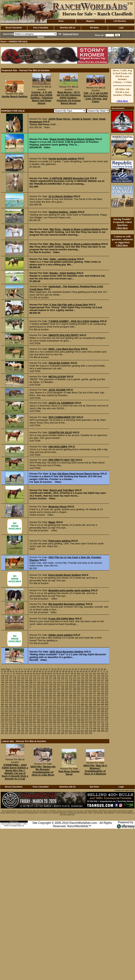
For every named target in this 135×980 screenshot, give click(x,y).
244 (7, 687)
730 (3, 727)
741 (47, 727)
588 (83, 713)
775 (75, 729)
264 (87, 687)
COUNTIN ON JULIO (60, 432)
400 (91, 698)
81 (22, 674)
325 (7, 693)
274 (19, 689)
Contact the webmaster (124, 790)
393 (63, 698)
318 (87, 691)
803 (79, 731)
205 (67, 682)
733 (15, 727)
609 (59, 716)
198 (39, 682)
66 (87, 671)
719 (67, 724)
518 (19, 709)
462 (11, 705)
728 (103, 724)
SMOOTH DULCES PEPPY (64, 335)
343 (79, 693)
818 (30, 733)
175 (55, 680)
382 (19, 698)
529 (63, 709)
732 (11, 727)
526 (51, 709)
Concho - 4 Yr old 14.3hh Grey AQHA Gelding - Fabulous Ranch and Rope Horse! (42, 98)
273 (15, 689)
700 (99, 722)
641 (79, 718)
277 (30, 689)
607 (51, 716)
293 (95, 689)
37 (2, 671)
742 (51, 727)
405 (3, 700)
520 (27, 709)
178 (67, 680)
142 (30, 678)
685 (39, 722)
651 (11, 720)
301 (19, 691)
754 (99, 727)
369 (75, 696)
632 (43, 718)
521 (30, 709)
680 (19, 722)
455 (91, 702)
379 (7, 698)
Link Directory (120, 21)
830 (79, 733)
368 (71, 696)
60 (69, 671)
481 (87, 705)
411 (27, 700)
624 (11, 718)
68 (92, 671)
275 (23, 689)
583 (63, 713)
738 (35, 727)
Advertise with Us (68, 28)
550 (39, 711)
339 (63, 693)
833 (91, 733)
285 (63, 689)
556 (63, 711)
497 (43, 707)
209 (83, 682)
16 (47, 669)
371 (83, 696)
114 (27, 676)
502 (63, 707)
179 (71, 680)
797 (55, 731)
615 (83, 716)
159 (99, 678)
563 (91, 711)
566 (103, 711)
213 (99, 682)
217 (7, 685)
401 (95, 698)
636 (59, 718)
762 (23, 729)
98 (72, 674)
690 (59, 722)
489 (11, 707)
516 (11, 709)
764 (30, 729)
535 (87, 709)
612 (71, 716)
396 (75, 698)
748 (75, 727)
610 (63, 716)
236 (83, 685)
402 (99, 698)
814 (15, 733)
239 (95, 685)
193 (19, 682)
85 (34, 674)
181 (79, 680)
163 (7, 680)
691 (63, 722)
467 (30, 705)
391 (55, 698)
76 (8, 674)
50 (40, 671)
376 (103, 696)
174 (51, 680)
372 (87, 696)
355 (19, 696)
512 (103, 707)
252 (39, 687)
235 (79, 685)
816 (23, 733)
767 (43, 729)
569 (7, 713)
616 (87, 716)
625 (15, 718)
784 (3, 731)
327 (15, 693)
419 (59, 700)
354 (15, 696)
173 (47, 680)
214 (103, 682)
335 (47, 693)
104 (94, 674)
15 (44, 669)
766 (39, 729)
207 (75, 682)
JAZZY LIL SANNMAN (61, 403)
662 (55, 720)
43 (19, 671)
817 (27, 733)
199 (43, 682)
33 (96, 669)
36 (105, 669)
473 (55, 705)
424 (79, 700)
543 (11, 711)
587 (79, 713)
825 (59, 733)
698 (91, 722)
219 (15, 685)
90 (49, 674)
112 (19, 676)
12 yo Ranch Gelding (61, 196)
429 (99, 700)
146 (47, 678)
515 (7, 709)
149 (59, 678)
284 (59, 689)
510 (95, 707)
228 (51, 685)
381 (15, 698)
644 (91, 718)
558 (71, 711)
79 (17, 674)
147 (51, 678)
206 (71, 682)
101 (82, 674)
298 (7, 691)
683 (30, 722)
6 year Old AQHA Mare (61, 619)
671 (91, 720)
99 (75, 674)
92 (54, 674)
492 (23, 707)
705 (11, 724)
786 (11, 731)
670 (87, 720)
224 (35, 685)
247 (19, 687)
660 (47, 720)
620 (103, 716)
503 (67, 707)
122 (59, 676)
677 (7, 722)
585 (71, 713)
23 (67, 669)
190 (7, 682)
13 (38, 669)
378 (3, 698)
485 (103, 705)
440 (35, 702)
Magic (52, 522)
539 (103, 709)
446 (59, 702)
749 (79, 727)
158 (95, 678)
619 (99, 716)
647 (103, 718)
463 (15, 705)
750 (83, 727)
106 (102, 674)
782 (103, 729)
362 (47, 696)
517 (15, 709)
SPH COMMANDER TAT (62, 417)
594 (107, 713)
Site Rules (94, 28)
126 (75, 676)
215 (107, 682)
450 (75, 702)
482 (91, 705)
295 (103, 689)
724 (87, 724)
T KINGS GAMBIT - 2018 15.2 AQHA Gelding (74, 321)
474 (59, 705)
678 (11, 722)
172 (43, 680)
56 (57, 671)
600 (23, 716)
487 (3, 707)
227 (47, 685)
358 (30, 696)
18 (52, 669)
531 (71, 709)
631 (39, 718)
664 (63, 720)
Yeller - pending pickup (63, 259)
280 (43, 689)
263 (83, 687)
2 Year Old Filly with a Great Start (69, 305)
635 (55, 718)
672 (95, 720)
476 (67, 705)
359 (35, 696)
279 (39, 689)
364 (55, 696)
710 (30, 724)
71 (101, 671)
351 (3, 696)
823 (51, 733)
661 (51, 720)
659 (43, 720)
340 (67, 693)
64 (81, 671)
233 (71, 685)
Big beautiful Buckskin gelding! (67, 604)
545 (19, 711)
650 (7, 720)
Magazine (90, 21)
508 (87, 707)
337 (55, 693)
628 (27, 718)
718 (63, 724)
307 (43, 691)
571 (15, 713)
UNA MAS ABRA (58, 447)
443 (47, 702)
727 (99, 724)
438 (27, 702)
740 (43, 727)
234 (75, 685)
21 (61, 669)
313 (67, 691)
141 (27, 678)
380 (11, 698)
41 (14, 671)
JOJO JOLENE (57, 390)
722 (79, 724)
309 (51, 691)
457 (99, 702)
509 (91, 707)
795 (47, 731)
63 (78, 671)
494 (30, 707)
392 (59, 698)
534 (83, 709)
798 (59, 731)
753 (95, 727)
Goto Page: (6, 669)
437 (23, 702)
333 (39, 693)
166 (19, 680)
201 (51, 682)
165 (15, 680)
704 (7, 724)
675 (107, 720)
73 (107, 671)
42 (17, 671)
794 (43, 731)
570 (11, 713)
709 (27, 724)
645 (95, 718)
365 (59, 696)
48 (34, 671)
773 (67, 729)
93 (57, 674)
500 (55, 707)
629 (30, 718)
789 (23, 731)
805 (87, 731)
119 (47, 676)
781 (99, 729)
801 (71, 731)
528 (59, 709)
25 (73, 669)
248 (23, 687)
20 (58, 669)
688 (51, 722)
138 (15, 678)
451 (79, 702)
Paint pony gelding (60, 541)
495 (35, 707)
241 (103, 685)
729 (107, 724)
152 (71, 678)
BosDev (7, 826)
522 (35, 709)
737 (30, 727)
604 (39, 716)
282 (51, 689)
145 (43, 678)
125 (71, 676)
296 (107, 689)
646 (99, 718)
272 (11, 689)
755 (103, 727)
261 (75, 687)
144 (39, 678)
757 (3, 729)
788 (19, 731)
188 (107, 680)
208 (79, 682)
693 (71, 722)
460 (3, 705)
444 (51, 702)
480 (83, 705)
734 (19, 727)
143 (35, 678)
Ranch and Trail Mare (62, 490)
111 (15, 676)
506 (79, 707)
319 (91, 691)
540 (107, 709)
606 (47, 716)
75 (5, 674)
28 (82, 669)
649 (3, 720)
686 (43, 722)
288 (75, 689)
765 (35, 729)
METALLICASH (57, 377)
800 (67, 731)
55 (54, 671)
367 (67, 696)
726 (95, 724)
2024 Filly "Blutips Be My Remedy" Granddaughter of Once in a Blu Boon (43, 771)
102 (86, 674)
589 (87, 713)
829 (75, 733)
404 (107, 698)
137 (11, 678)
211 (91, 682)
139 (19, 678)
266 (95, 687)
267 (99, 687)
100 (78, 674)
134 (107, 676)
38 (5, 671)
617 (91, 716)
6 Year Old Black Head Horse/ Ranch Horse (75, 474)
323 (107, 691)
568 (3, 713)
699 (95, 722)
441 (39, 702)
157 (91, 678)
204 (63, 682)
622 (3, 718)
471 (47, 705)
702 (107, 722)
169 (30, 680)
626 (19, 718)
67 (89, 671)
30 (87, 669)
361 (43, 696)
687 (47, 722)
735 (23, 727)
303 (27, 691)
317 (83, 691)
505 (75, 707)
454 (87, 702)
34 (99, 669)
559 (75, 711)
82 (25, 674)
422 (71, 700)
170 (35, 680)
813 (11, 733)
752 (91, 727)
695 (79, 722)
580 (51, 713)
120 (51, 676)
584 (67, 713)
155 (83, 678)
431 (107, 700)
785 (7, 731)
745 (63, 727)
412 (30, 700)
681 (23, 722)
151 (67, 678)
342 (75, 693)
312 (63, 691)
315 (75, 691)
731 (7, 727)
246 (15, 687)
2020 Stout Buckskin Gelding (66, 652)
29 (84, 669)
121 (55, 676)
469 (39, 705)
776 (79, 729)
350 (107, 693)
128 (83, 676)
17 (49, 669)
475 (63, 705)
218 (11, 685)
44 (22, 671)
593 (103, 713)
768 (47, 729)
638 (67, 718)
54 (52, 671)
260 (71, 687)
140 (23, 678)
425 (83, 700)
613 (75, 716)
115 (30, 676)
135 (3, 678)
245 (11, 687)
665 (67, 720)
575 (30, 713)
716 (55, 724)
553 (51, 711)
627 (23, 718)
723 (83, 724)
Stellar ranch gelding (61, 635)
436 (19, 702)
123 (63, 676)
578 (43, 713)
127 (79, 676)
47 (31, 671)
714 (47, 724)
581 (55, 713)
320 (95, 691)
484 (99, 705)
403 (103, 698)
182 (83, 680)
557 (67, 711)
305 (35, 691)
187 (103, 680)
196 (30, 682)
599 (19, 716)
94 (60, 674)
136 (7, 678)
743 (55, 727)
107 (106, 674)
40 (11, 671)
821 (43, 733)
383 (23, 698)
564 (95, 711)
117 (39, 676)
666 (71, 720)
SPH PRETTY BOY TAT (62, 460)
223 (30, 685)
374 (95, 696)
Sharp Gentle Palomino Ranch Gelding (72, 139)
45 (25, 671)
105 (98, 674)
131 (95, 676)
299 (11, 691)
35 (102, 669)
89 (46, 674)
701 (103, 722)
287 (71, 689)
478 (75, 705)
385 (30, 698)
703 (3, 724)
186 (99, 680)
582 (59, 713)
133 (103, 676)
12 (35, 669)
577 (39, 713)
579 (47, 713)
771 (59, 729)
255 (51, 687)
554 (55, 711)
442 (43, 702)
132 (99, 676)
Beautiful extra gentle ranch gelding (70, 590)
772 (63, 729)
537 (95, 709)
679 (15, 722)
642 (83, 718)
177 (63, 680)
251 (35, 687)
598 (15, 716)
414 (39, 700)
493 (27, 707)
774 (71, 729)
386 (35, 698)
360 (39, 696)
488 (7, 707)
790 (27, 731)
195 (27, 682)
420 (63, 700)
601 (27, 716)
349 (103, 693)
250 (30, 687)
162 (3, 680)
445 (55, 702)
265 (91, 687)
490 (15, 707)
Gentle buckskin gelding (63, 159)
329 (23, 693)
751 (87, 727)
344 (83, 693)
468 (35, 705)
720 (71, 724)
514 (3, 709)
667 (75, 720)
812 (7, 733)
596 (7, 716)
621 (107, 716)
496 (39, 707)
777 (83, 729)
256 (55, 687)
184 (91, 680)
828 (71, 733)
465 (23, 705)
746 (67, 727)
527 (55, 709)
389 (47, 698)
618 (95, 716)
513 (107, 707)
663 (59, 720)
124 (67, 676)
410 (23, 700)
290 (83, 689)
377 (107, 696)
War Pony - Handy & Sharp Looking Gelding (75, 229)
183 (87, 680)
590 (91, 713)
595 (3, 716)
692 (67, 722)
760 (15, 729)
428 (95, 700)
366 (63, 696)
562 (87, 711)
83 (28, 674)
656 (30, 720)
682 (27, 722)
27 (79, 669)
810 (107, 731)
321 (99, 691)
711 (35, 724)
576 (35, 713)
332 (35, 693)
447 (63, 702)
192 (15, 682)
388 (43, 698)
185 (95, 680)
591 (95, 713)
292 (91, 689)
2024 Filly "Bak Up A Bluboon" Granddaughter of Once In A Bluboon (95, 770)
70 (98, 671)
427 (91, 700)
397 (79, 698)
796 (51, 731)
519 (23, 709)
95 (63, 674)
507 (83, 707)
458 (103, 702)
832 (87, 733)
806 (91, 731)
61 (72, 671)
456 (95, 702)
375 (99, 696)
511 (99, 707)
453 (83, 702)
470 (43, 705)
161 (107, 678)
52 (46, 671)
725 (91, 724)
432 (3, 702)
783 (107, 729)
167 (23, 680)
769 (51, 729)
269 (107, 687)
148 (55, 678)
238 (91, 685)
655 (27, 720)
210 (87, 682)
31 (90, 669)
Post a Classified (41, 28)
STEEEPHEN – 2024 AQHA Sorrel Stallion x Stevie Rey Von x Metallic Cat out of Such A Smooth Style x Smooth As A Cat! (15, 772)
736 (27, 727)
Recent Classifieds (14, 28)
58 (63, 671)
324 (3, 693)
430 (103, 700)
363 (51, 696)
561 (83, 711)
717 (59, 724)
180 (75, 680)
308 (47, 691)
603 (35, 716)
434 (11, 702)
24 (70, 669)
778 (87, 729)
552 (47, 711)
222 (27, 685)
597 (11, 716)
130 (91, 676)
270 (3, 689)
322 (103, 691)
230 (59, 685)
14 (41, 669)
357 (27, 696)
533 (79, 709)
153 (75, 678)
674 (103, 720)
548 (30, 711)
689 (55, 722)
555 (59, 711)
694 (75, 722)
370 (79, 696)
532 (75, 709)
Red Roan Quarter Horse (69, 773)
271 (7, 689)
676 (3, 722)
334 (43, 693)
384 (27, 698)
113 (23, 676)
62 (75, 671)
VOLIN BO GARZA (59, 363)
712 (39, 724)
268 (103, 687)
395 (71, 698)
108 (3, 676)
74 (2, 674)
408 (15, 700)
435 (15, 702)
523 (39, 709)
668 (79, 720)
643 (87, 718)
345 (87, 693)
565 (99, 711)
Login (121, 28)
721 (75, 724)
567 (107, 711)
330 (27, 693)
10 (29, 669)
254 (47, 687)
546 (23, 711)
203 (59, 682)
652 (15, 720)
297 (3, 691)
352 (7, 696)
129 (87, 676)
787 (15, 731)
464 (19, 705)
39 (8, 671)
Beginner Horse (58, 507)
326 (11, 693)
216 (3, 685)
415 (43, 700)
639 (71, 718)
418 (55, 700)
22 (64, 669)
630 (35, 718)
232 (67, 685)
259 (67, 687)
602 (30, 716)
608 (55, 716)
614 (79, 716)
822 (47, 733)
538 (99, 709)
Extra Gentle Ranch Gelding (65, 575)
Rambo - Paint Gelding (63, 273)
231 (63, 685)
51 (43, 671)
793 (39, 731)
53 (49, 671)
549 (35, 711)
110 (11, 676)
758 (7, 729)
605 (43, 716)
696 (83, 722)
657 (35, 720)
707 (19, 724)
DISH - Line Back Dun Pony (65, 349)
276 (27, 689)
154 (79, 678)
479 (79, 705)
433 (7, 702)
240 (99, 685)
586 (75, 713)
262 (79, 687)
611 (67, 716)
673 (99, 720)
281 (47, 689)
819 (35, 733)
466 (27, 705)
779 (91, 729)
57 (60, 671)
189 (3, 682)
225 (39, 685)
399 (87, 698)
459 (107, 702)
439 (30, 702)
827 (67, 733)
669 (83, 720)
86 (37, 674)
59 (66, 671)
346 (91, 693)
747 (71, 727)
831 (83, 733)
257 (59, 687)
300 (15, 691)
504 (71, 707)
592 (99, 713)
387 (39, 698)
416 (47, 700)
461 (7, 705)
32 (93, 669)
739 (39, 727)
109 (7, 676)
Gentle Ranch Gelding (15, 96)
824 (55, 733)
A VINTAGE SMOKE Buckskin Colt (69, 178)
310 (55, 691)
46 (28, 671)
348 (99, 693)
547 (27, 711)
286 (67, 689)
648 (107, 718)
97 (69, 674)
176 (59, 680)
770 (55, 729)
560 (79, 711)
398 (83, 698)
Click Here (122, 101)
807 (95, 731)
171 (39, 680)
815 (19, 733)
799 (63, 731)
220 (19, 685)
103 (90, 674)
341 (71, 693)
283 (55, 689)
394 (67, 698)
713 (43, 724)
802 (75, 731)
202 (55, 682)
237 (87, 685)
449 (71, 702)
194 (23, 682)
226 (43, 685)
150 (63, 678)
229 (55, 685)
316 (79, 691)
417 (51, 700)
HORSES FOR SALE (18, 42)
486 (107, 705)
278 (35, 689)
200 (47, 682)
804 (83, 731)
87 (40, 674)
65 (84, 671)
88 (43, 674)
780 (95, 729)
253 (43, 687)
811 (3, 733)
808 (99, 731)
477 (71, 705)
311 (59, 691)
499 (51, 707)
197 (35, 682)
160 (103, 678)
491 (19, 707)
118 (43, 676)
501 (59, 707)
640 (75, 718)
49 (37, 671)
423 (75, 700)
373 (91, 696)
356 (23, 696)
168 (27, 680)
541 (3, 711)
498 (47, 707)
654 (23, 720)
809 (103, 731)
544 (15, 711)
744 (59, 727)
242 (107, 685)
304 (30, 691)
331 (30, 693)
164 (11, 680)
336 (51, 693)
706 (15, 724)
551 (43, 711)
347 (95, 693)
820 (39, 733)
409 (19, 700)
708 (23, 724)
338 (59, 693)
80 (19, 674)
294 (99, 689)
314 (71, 691)
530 (67, 709)
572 (19, 713)
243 (3, 687)
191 (11, 682)
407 (11, 700)
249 (27, 687)
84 (31, 674)
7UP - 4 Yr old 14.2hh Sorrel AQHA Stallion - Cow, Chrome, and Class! (96, 97)
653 (19, 720)
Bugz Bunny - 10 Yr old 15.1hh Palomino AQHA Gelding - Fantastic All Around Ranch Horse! (69, 98)
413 (35, 700)
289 (79, 689)
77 (11, 674)
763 (27, 729)
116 (35, 676)
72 (104, 671)
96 (66, 674)
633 (47, 718)
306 (39, 691)
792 (35, 731)
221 (23, 685)
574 (27, 713)
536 (91, 709)
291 (87, 689)
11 (32, 669)
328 (19, 693)
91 (52, 674)
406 (7, 700)
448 (67, 702)
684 (35, 722)
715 (51, 724)
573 (23, 713)
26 (76, 669)
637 (63, 718)
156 (87, 678)
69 (95, 671)
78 (14, 674)
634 (51, 718)
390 (51, 698)
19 (55, 669)
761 (19, 729)
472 (51, 705)
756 (107, 727)
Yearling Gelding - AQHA (63, 212)
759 (11, 729)
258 (63, 687)
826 (63, 733)
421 (67, 700)
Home (61, 21)
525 (47, 709)
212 (95, 682)
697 (87, 722)
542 (7, 711)
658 (39, 720)
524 (43, 709)
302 (23, 691)
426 (87, 700)
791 (30, 731)
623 (7, 718)
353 (11, 696)
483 (95, 705)
